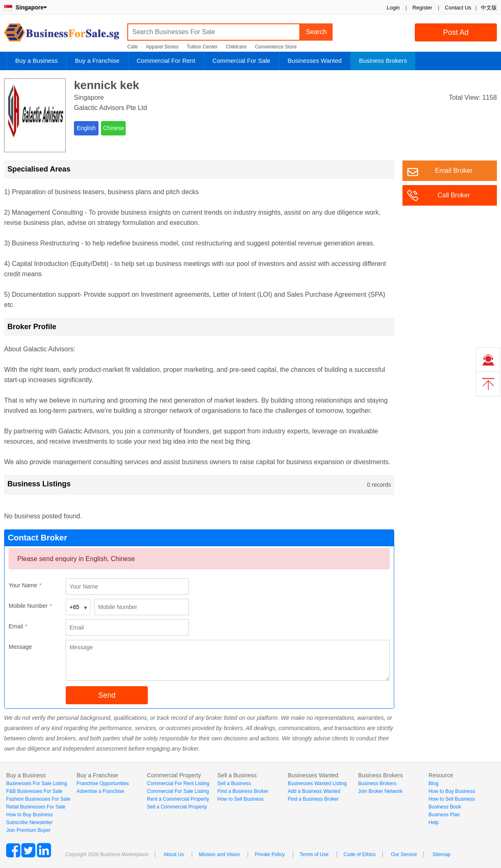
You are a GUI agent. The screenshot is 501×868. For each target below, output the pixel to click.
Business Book (445, 807)
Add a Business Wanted (314, 791)
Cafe (132, 47)
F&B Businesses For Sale (34, 791)
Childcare (236, 47)
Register (422, 8)
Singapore (25, 7)
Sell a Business (234, 783)
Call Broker (454, 195)
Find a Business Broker (243, 791)
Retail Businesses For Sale (36, 807)
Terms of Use (314, 854)
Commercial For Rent (166, 61)
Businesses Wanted (315, 61)
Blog (434, 783)
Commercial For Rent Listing (178, 783)
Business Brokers (383, 61)
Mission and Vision (219, 854)
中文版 (489, 8)
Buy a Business (36, 61)
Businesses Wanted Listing (317, 783)
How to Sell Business (240, 799)
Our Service (404, 854)
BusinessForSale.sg (62, 35)
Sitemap (441, 854)
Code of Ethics (360, 854)
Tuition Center (202, 47)
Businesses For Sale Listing (37, 783)
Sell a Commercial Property (177, 807)
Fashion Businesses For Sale (38, 799)
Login (393, 8)
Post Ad (456, 32)
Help (434, 822)
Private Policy (270, 854)
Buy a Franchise (97, 61)
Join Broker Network (380, 791)
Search (316, 32)
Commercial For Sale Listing (178, 791)
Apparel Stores (162, 47)
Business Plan (444, 815)
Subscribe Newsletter (29, 822)
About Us (174, 854)
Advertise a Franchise (100, 791)
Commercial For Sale (241, 61)
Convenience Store (276, 47)
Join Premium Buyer (28, 830)
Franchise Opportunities (102, 783)
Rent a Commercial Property (178, 799)
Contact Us (458, 8)
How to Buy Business (29, 815)
